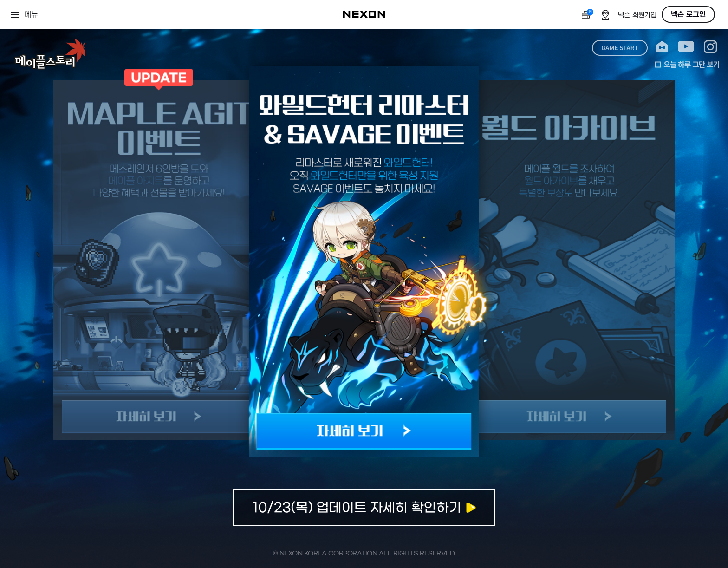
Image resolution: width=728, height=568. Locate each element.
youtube (686, 47)
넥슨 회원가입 (637, 15)
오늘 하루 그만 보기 (687, 65)
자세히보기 (364, 508)
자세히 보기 (364, 431)
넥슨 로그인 (688, 14)
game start (620, 48)
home (662, 47)
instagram (711, 47)
